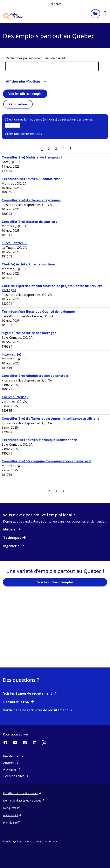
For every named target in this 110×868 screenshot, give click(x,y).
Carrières (55, 4)
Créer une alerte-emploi (23, 134)
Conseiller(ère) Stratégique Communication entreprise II (46, 461)
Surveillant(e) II (14, 243)
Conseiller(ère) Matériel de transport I (32, 157)
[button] (105, 14)
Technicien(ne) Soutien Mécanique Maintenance (39, 440)
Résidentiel (11, 756)
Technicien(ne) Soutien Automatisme (31, 179)
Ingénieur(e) (11, 354)
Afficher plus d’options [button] (23, 81)
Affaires (9, 763)
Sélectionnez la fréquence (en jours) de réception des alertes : (49, 119)
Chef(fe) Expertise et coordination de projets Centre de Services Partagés (52, 288)
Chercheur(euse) (15, 397)
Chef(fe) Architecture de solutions (29, 264)
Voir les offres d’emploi (55, 582)
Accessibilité (11, 815)
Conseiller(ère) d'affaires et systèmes (31, 200)
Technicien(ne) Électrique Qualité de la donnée (38, 312)
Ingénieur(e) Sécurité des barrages (29, 333)
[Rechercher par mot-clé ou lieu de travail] (52, 66)
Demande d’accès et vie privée (22, 800)
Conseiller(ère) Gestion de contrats (29, 222)
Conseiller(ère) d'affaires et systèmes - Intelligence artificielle (51, 418)
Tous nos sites (14, 776)
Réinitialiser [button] (18, 104)
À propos (10, 769)
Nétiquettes (10, 808)
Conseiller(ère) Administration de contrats (35, 376)
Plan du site (10, 822)
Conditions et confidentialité (21, 793)
